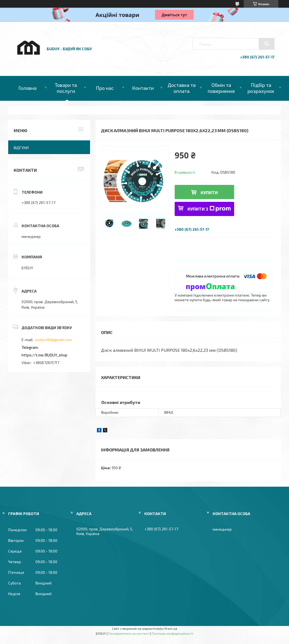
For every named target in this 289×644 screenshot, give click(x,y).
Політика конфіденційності (172, 633)
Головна (27, 88)
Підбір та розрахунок (261, 88)
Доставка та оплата (182, 88)
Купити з (209, 209)
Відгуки (21, 148)
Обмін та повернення (221, 88)
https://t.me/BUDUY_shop (44, 355)
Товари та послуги (66, 88)
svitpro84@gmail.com (53, 340)
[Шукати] (267, 44)
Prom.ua (171, 628)
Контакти (143, 88)
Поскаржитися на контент (129, 633)
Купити (209, 192)
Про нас (105, 88)
